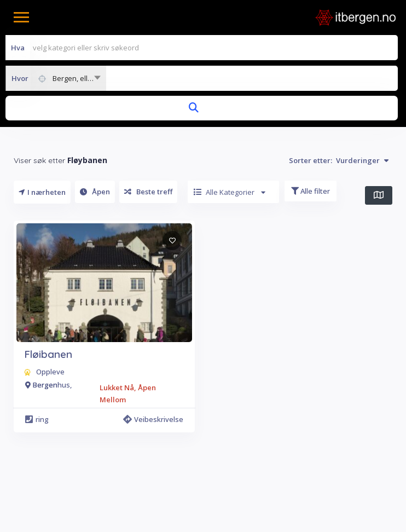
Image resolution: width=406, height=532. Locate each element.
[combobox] (56, 78)
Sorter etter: (339, 160)
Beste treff (148, 192)
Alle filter (311, 191)
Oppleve (50, 372)
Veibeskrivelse (153, 419)
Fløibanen (48, 354)
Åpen (95, 192)
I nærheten (42, 192)
